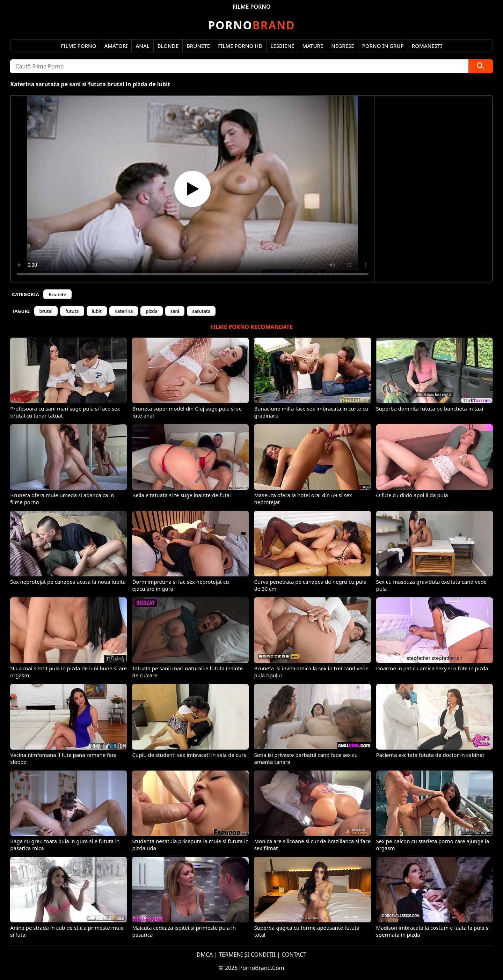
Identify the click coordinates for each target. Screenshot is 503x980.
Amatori (116, 46)
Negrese (342, 46)
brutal (46, 311)
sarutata (201, 311)
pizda (151, 311)
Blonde (168, 46)
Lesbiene (282, 46)
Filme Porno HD (240, 46)
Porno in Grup (383, 46)
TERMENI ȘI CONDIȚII (247, 955)
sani (175, 311)
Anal (142, 46)
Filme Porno (78, 46)
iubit (97, 311)
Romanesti (427, 46)
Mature (313, 46)
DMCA (205, 955)
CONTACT (294, 955)
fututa (72, 311)
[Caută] (481, 66)
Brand (251, 25)
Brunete (198, 46)
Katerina (124, 311)
